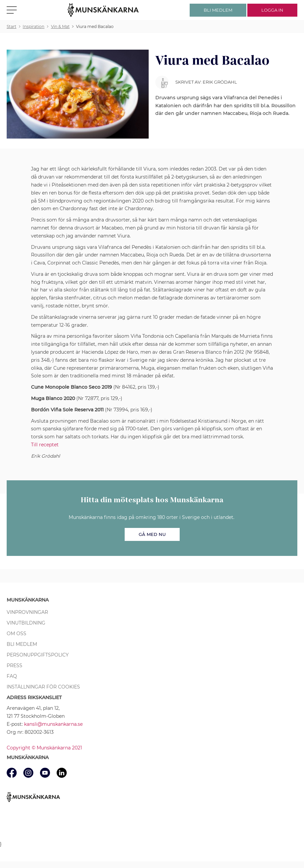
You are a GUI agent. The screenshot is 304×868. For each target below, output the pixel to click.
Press (14, 665)
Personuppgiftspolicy (38, 655)
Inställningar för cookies (43, 687)
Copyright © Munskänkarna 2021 (44, 748)
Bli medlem (22, 644)
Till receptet (45, 445)
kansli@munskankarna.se (53, 724)
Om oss (16, 634)
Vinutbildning (26, 623)
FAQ (12, 676)
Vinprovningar (27, 612)
